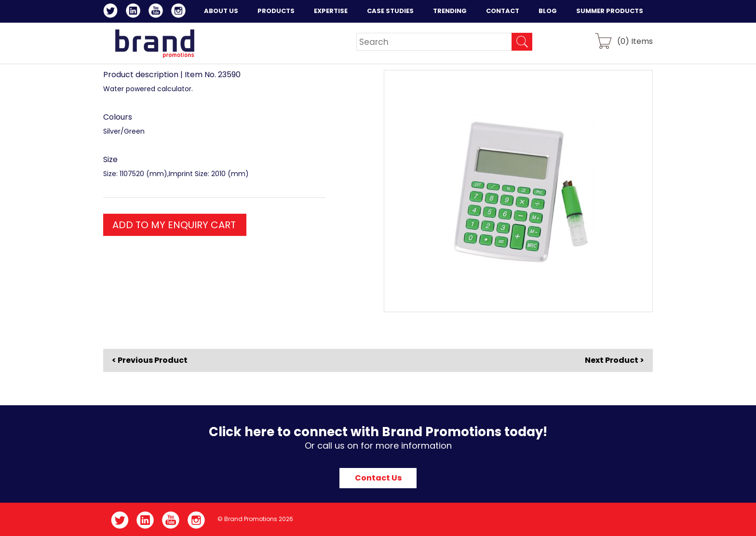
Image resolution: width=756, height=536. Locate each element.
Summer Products (610, 11)
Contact (503, 11)
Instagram (180, 12)
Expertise (331, 11)
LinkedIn (135, 12)
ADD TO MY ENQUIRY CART (174, 225)
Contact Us (378, 478)
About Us (221, 11)
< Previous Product (150, 360)
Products (276, 11)
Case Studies (390, 11)
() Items (635, 41)
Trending (450, 11)
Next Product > (614, 360)
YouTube (157, 12)
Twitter (112, 12)
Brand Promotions (155, 43)
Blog (548, 11)
